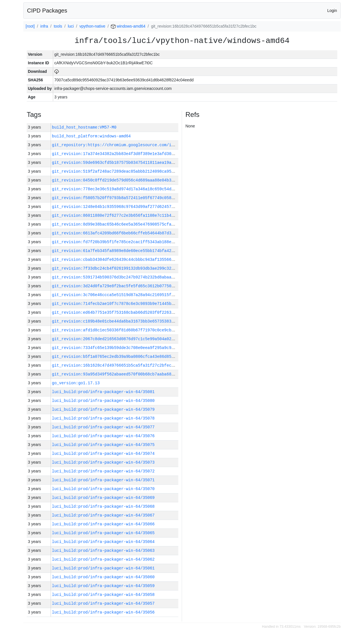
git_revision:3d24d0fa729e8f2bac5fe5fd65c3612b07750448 (115, 286)
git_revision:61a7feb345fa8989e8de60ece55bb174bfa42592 (115, 251)
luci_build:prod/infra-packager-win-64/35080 (103, 401)
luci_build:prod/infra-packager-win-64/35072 (103, 471)
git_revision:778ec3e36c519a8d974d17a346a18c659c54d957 (115, 189)
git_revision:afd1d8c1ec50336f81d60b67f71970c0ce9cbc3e (115, 330)
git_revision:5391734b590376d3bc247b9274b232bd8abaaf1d (115, 277)
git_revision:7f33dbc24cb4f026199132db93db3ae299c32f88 (115, 268)
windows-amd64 (128, 26)
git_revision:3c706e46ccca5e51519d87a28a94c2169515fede (115, 295)
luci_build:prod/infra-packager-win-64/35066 (103, 524)
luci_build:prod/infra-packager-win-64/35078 (103, 418)
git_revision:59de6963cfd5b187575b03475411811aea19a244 (115, 163)
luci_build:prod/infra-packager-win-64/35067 (103, 515)
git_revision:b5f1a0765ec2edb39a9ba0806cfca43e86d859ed (115, 357)
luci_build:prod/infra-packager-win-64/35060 (103, 577)
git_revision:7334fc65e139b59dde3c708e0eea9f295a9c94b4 (115, 348)
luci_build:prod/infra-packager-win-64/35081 (103, 392)
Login (332, 11)
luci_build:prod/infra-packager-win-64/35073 (103, 462)
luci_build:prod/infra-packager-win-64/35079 (103, 409)
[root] (30, 26)
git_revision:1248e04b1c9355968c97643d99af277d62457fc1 (115, 207)
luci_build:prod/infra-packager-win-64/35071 (103, 480)
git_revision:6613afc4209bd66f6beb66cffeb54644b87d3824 (115, 233)
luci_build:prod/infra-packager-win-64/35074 (103, 454)
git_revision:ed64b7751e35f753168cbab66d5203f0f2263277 (115, 312)
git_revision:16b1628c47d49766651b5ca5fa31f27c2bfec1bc (115, 365)
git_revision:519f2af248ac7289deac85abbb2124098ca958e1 (115, 171)
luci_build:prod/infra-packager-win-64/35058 (103, 595)
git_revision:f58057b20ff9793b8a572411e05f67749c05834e (115, 198)
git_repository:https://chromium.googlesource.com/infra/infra (124, 145)
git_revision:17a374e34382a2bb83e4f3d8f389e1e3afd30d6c (115, 154)
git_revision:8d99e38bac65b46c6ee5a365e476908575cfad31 (115, 224)
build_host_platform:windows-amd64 (91, 136)
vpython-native (92, 26)
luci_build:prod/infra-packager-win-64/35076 (103, 436)
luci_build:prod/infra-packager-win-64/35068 (103, 506)
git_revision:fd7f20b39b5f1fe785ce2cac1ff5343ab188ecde (115, 242)
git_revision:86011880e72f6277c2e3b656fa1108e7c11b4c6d (115, 215)
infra (44, 26)
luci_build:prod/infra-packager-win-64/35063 (103, 551)
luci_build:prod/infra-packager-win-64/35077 (103, 427)
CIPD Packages (47, 11)
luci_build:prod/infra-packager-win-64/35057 (103, 603)
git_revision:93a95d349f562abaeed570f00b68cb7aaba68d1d (115, 374)
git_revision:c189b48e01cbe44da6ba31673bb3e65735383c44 (115, 321)
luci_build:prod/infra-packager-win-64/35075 (103, 445)
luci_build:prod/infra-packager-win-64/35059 (103, 586)
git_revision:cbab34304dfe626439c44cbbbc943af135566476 (115, 260)
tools (58, 26)
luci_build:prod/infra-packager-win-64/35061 (103, 568)
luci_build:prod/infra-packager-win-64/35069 (103, 498)
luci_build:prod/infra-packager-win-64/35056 (103, 612)
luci (71, 26)
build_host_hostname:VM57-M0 (84, 127)
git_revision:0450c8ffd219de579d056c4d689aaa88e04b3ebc (115, 180)
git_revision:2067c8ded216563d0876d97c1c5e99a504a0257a (115, 339)
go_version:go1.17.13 (76, 383)
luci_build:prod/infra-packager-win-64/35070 (103, 489)
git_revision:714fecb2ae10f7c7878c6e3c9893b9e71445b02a (115, 304)
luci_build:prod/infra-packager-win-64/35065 (103, 533)
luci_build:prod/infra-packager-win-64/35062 (103, 559)
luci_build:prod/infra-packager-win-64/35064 (103, 542)
